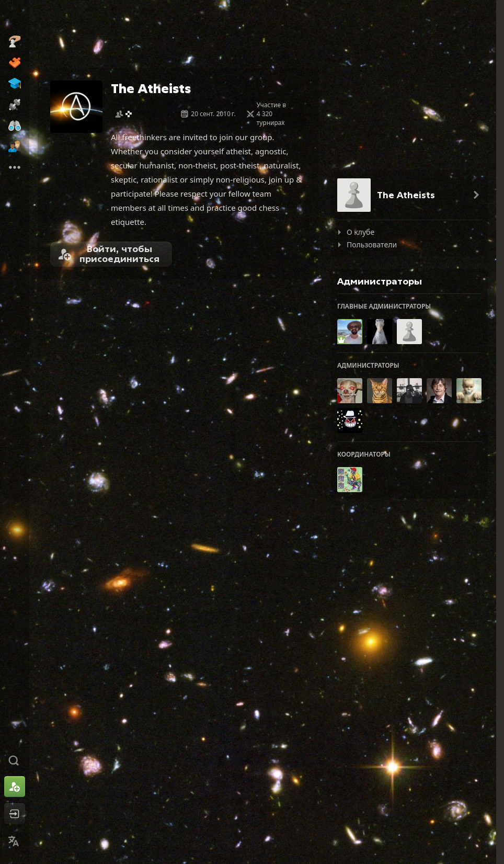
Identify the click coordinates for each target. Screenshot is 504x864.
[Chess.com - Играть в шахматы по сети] (15, 18)
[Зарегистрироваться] (15, 787)
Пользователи (372, 245)
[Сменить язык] (15, 841)
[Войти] (15, 814)
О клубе (360, 232)
